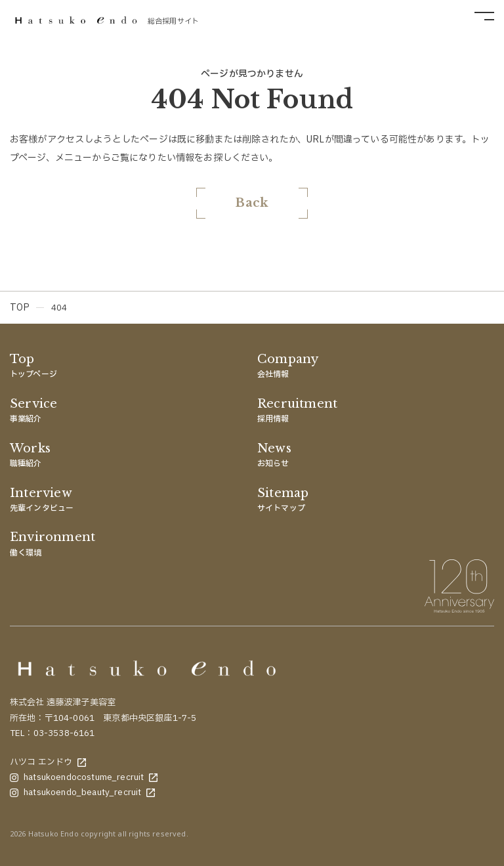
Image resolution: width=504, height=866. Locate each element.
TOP (20, 308)
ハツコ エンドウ (48, 762)
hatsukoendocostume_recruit (84, 777)
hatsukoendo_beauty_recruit (83, 792)
